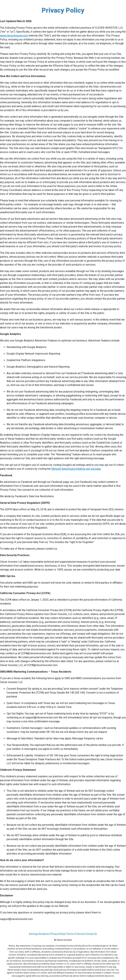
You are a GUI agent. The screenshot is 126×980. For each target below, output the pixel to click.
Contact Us (91, 934)
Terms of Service (75, 934)
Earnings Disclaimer (39, 934)
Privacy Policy (58, 934)
